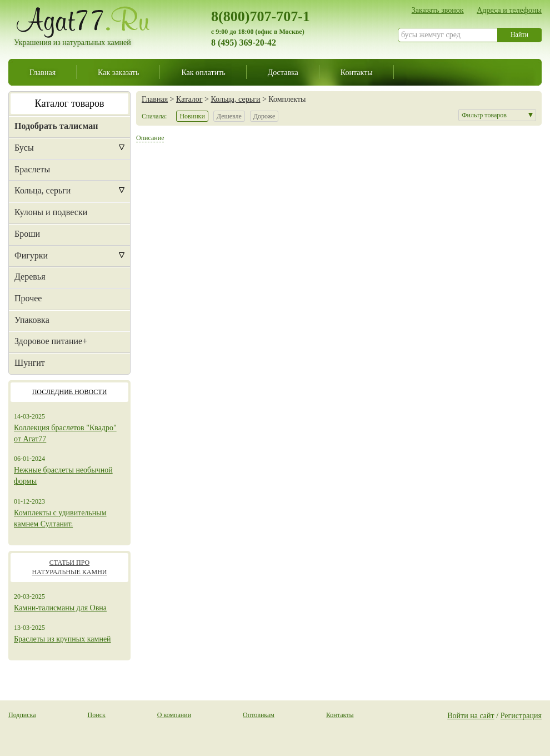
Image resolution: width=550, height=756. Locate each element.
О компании (174, 715)
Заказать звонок (438, 10)
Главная (42, 72)
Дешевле (229, 116)
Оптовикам (259, 715)
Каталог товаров (70, 103)
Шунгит (30, 363)
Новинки (192, 116)
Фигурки (31, 255)
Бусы (24, 148)
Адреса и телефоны (509, 10)
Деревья (30, 277)
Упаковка (32, 320)
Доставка (283, 72)
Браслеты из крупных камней (62, 639)
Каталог (189, 99)
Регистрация (521, 715)
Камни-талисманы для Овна (60, 608)
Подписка (22, 715)
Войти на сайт (471, 715)
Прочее (28, 298)
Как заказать (118, 72)
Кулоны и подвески (51, 212)
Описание (150, 138)
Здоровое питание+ (51, 341)
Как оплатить (203, 72)
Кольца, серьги (42, 190)
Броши (27, 234)
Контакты (357, 72)
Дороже (264, 116)
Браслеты (32, 169)
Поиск (97, 715)
